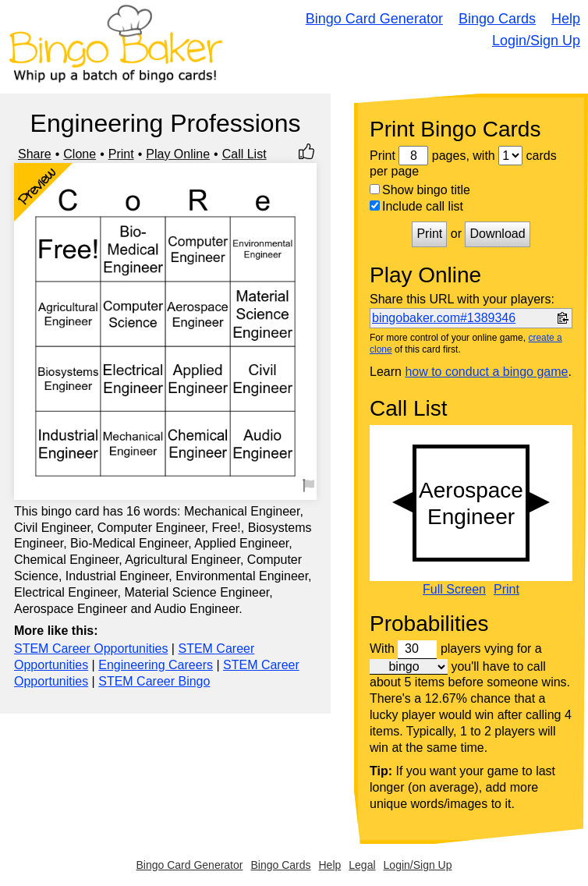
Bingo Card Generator (374, 19)
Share (35, 154)
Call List (244, 154)
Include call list (416, 206)
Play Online (178, 154)
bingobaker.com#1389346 (444, 318)
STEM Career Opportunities (91, 649)
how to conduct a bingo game (486, 372)
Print (121, 154)
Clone (80, 154)
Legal (362, 865)
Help (566, 19)
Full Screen (454, 590)
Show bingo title (420, 190)
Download (497, 234)
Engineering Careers (156, 665)
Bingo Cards (497, 19)
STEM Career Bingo (154, 681)
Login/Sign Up (536, 41)
